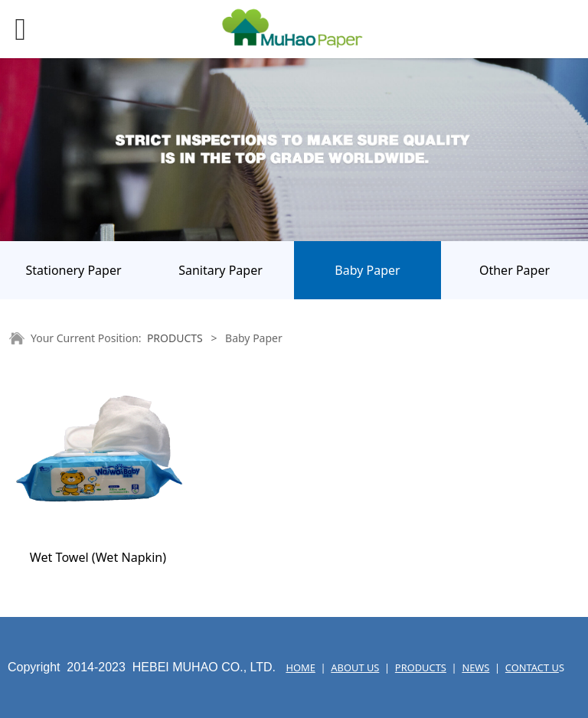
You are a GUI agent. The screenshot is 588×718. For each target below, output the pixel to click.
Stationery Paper (73, 270)
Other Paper (514, 270)
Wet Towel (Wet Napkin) (98, 557)
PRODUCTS (175, 338)
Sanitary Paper (220, 270)
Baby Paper (367, 270)
